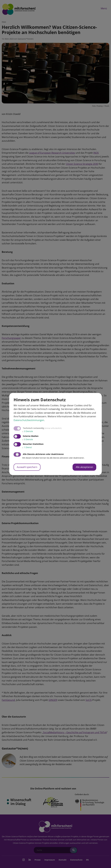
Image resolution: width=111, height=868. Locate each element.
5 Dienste (28, 439)
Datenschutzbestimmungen (29, 420)
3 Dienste (28, 431)
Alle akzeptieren (84, 467)
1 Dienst (27, 447)
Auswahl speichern (27, 467)
